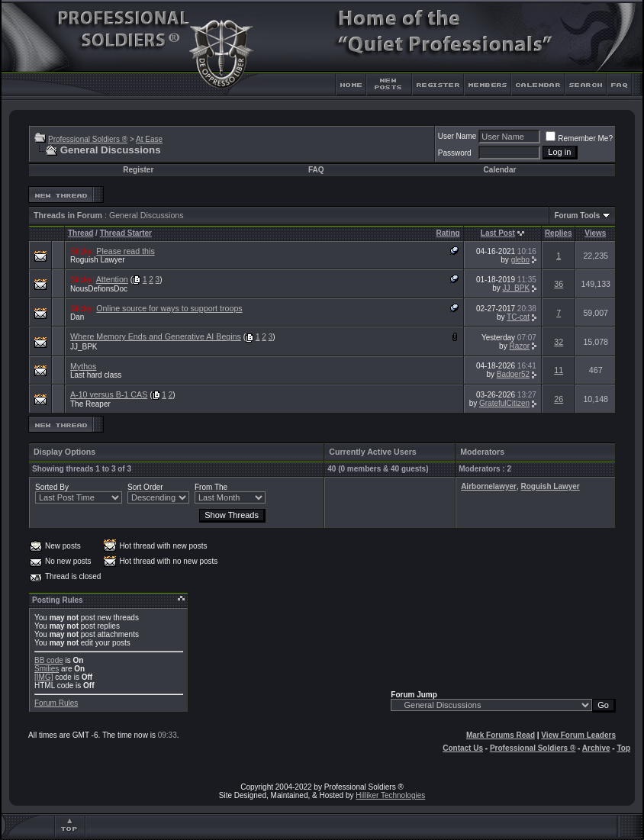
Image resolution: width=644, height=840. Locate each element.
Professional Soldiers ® (88, 139)
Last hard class (96, 375)
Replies (559, 233)
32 (559, 342)
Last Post (498, 233)
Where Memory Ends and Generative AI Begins (156, 336)
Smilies (47, 669)
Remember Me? (579, 138)
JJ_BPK (517, 288)
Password (455, 153)
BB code (49, 660)
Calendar (500, 170)
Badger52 (513, 374)
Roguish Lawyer (98, 260)
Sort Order (145, 487)
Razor (519, 346)
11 (559, 370)
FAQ (316, 170)
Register (138, 170)
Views (595, 233)
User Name (457, 136)
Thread (80, 233)
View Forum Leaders (578, 735)
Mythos (83, 366)
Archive (596, 748)
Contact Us (463, 748)
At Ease (149, 139)
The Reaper (90, 404)
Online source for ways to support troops (169, 308)
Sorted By (52, 487)
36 (559, 284)
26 (559, 399)
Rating (448, 233)
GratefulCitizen (504, 403)
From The (211, 487)
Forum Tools (577, 216)
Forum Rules (56, 703)
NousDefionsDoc (99, 289)
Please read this (125, 251)
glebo (520, 260)
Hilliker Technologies (390, 795)
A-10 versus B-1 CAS (109, 394)
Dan (77, 317)
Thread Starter (126, 233)
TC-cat (518, 317)
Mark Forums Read (501, 735)
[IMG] (43, 677)
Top (623, 748)
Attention (112, 279)
